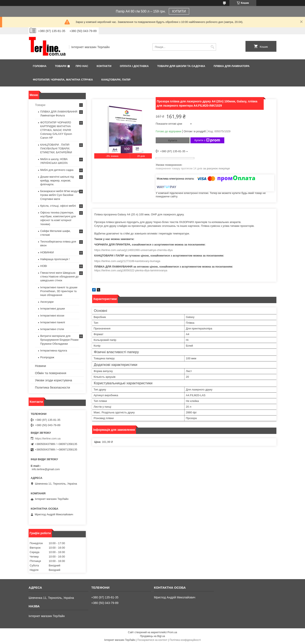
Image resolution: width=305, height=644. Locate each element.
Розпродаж (47, 357)
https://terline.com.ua (48, 438)
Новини (40, 366)
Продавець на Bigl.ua (152, 636)
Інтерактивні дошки (53, 309)
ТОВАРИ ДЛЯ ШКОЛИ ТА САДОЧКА (181, 66)
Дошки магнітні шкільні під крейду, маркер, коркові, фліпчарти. (57, 181)
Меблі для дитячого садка (57, 170)
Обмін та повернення (51, 373)
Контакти (104, 66)
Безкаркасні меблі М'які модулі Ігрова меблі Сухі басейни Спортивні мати (60, 195)
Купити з (207, 140)
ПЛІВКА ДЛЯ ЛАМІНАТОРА (232, 66)
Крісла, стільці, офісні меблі (58, 206)
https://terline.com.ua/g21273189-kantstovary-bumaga (127, 261)
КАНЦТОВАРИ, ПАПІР (116, 80)
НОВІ (44, 266)
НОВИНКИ (47, 252)
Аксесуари (47, 302)
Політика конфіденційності (185, 640)
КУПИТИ (179, 11)
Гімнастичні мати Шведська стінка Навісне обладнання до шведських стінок (59, 277)
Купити (173, 140)
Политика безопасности (52, 387)
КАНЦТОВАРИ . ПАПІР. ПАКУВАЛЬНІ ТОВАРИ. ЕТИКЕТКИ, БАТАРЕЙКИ (56, 148)
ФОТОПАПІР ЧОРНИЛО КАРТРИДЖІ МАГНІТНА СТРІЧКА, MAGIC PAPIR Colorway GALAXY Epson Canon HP (56, 130)
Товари (61, 66)
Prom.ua (172, 632)
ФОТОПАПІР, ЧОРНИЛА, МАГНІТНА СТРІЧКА (63, 80)
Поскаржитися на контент (152, 640)
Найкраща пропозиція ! (55, 259)
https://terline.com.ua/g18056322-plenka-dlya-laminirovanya (131, 270)
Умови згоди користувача (53, 380)
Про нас (82, 66)
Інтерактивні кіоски (52, 316)
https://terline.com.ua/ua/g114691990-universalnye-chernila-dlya (133, 250)
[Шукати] (212, 47)
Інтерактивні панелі (53, 322)
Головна (40, 66)
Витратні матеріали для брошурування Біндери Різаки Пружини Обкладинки (59, 340)
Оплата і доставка (134, 66)
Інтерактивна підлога (54, 351)
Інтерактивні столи (52, 329)
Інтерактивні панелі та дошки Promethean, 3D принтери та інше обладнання (59, 291)
